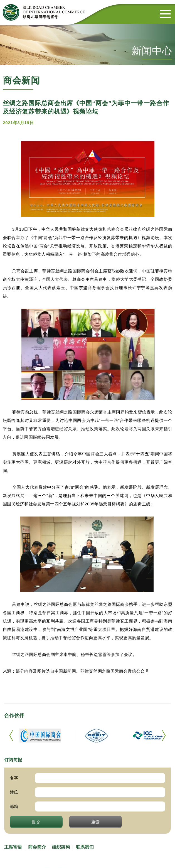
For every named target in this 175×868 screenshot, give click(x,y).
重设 (96, 822)
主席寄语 (13, 847)
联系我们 (85, 847)
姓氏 (14, 792)
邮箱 (14, 806)
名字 (14, 778)
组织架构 (61, 847)
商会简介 (37, 847)
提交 (36, 822)
